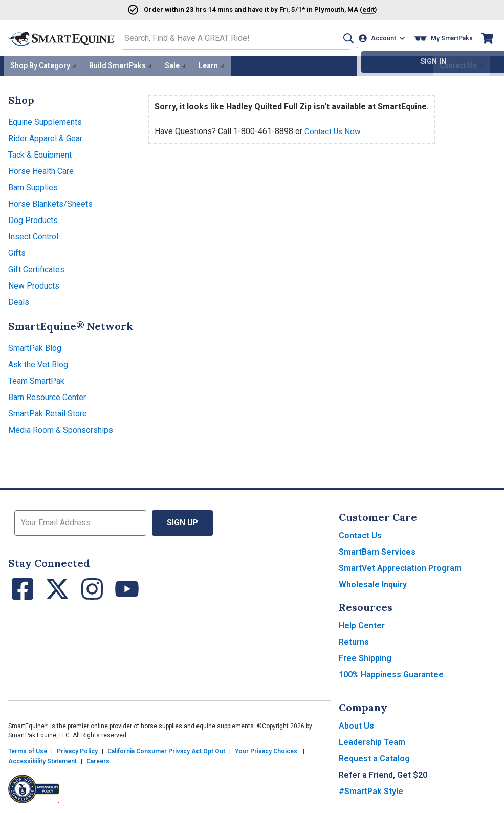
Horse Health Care (41, 169)
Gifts (17, 251)
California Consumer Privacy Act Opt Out (166, 749)
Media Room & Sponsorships (61, 428)
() (348, 9)
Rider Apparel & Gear (45, 136)
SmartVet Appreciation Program (400, 566)
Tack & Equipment (40, 153)
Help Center (362, 623)
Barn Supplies (33, 185)
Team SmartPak (36, 379)
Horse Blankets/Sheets (50, 202)
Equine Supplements (45, 120)
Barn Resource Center (47, 395)
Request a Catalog (374, 756)
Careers (98, 759)
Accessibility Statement (42, 759)
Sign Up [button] (182, 521)
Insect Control (33, 235)
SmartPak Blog (35, 346)
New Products (34, 284)
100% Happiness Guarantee (391, 673)
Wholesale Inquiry (373, 583)
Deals (19, 300)
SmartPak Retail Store (48, 412)
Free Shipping (365, 656)
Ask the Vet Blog (38, 362)
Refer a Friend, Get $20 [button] (383, 773)
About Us (356, 724)
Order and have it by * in (226, 9)
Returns (354, 640)
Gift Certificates (36, 267)
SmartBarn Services (377, 550)
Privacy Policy (77, 749)
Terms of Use (28, 749)
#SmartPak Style (371, 789)
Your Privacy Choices (266, 749)
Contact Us (360, 533)
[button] (344, 38)
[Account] (383, 38)
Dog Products (33, 218)
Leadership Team (372, 740)
